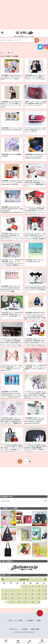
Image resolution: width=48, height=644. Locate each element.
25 (46, 599)
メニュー (6, 641)
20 (13, 599)
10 (39, 591)
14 (19, 595)
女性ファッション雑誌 (16, 621)
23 (32, 599)
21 (19, 599)
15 (26, 595)
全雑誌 (39, 621)
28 (19, 603)
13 (13, 595)
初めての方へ (14, 630)
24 (39, 599)
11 (46, 591)
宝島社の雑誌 (35, 630)
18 (46, 595)
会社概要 (25, 630)
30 (32, 603)
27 (13, 603)
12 (6, 595)
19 (6, 599)
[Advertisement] (24, 15)
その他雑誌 (29, 621)
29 (26, 603)
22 (26, 599)
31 (39, 603)
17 (39, 595)
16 (32, 595)
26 (6, 603)
